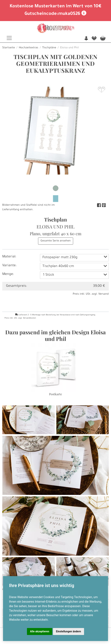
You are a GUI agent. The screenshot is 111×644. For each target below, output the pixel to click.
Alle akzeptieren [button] (40, 631)
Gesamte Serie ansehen (56, 241)
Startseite (9, 48)
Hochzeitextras (29, 48)
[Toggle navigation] (9, 38)
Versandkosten (29, 318)
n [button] (86, 39)
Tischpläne (49, 48)
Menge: (8, 274)
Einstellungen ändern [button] (69, 631)
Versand (104, 294)
